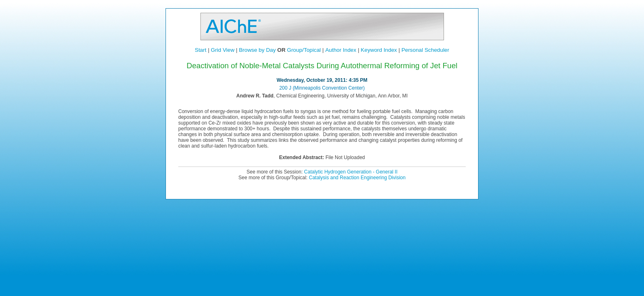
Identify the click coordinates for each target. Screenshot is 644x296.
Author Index (341, 50)
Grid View (223, 50)
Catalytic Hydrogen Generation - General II (351, 172)
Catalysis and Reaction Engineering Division (357, 178)
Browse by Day (258, 50)
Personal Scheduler (425, 50)
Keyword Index (379, 50)
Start (200, 50)
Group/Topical (304, 50)
